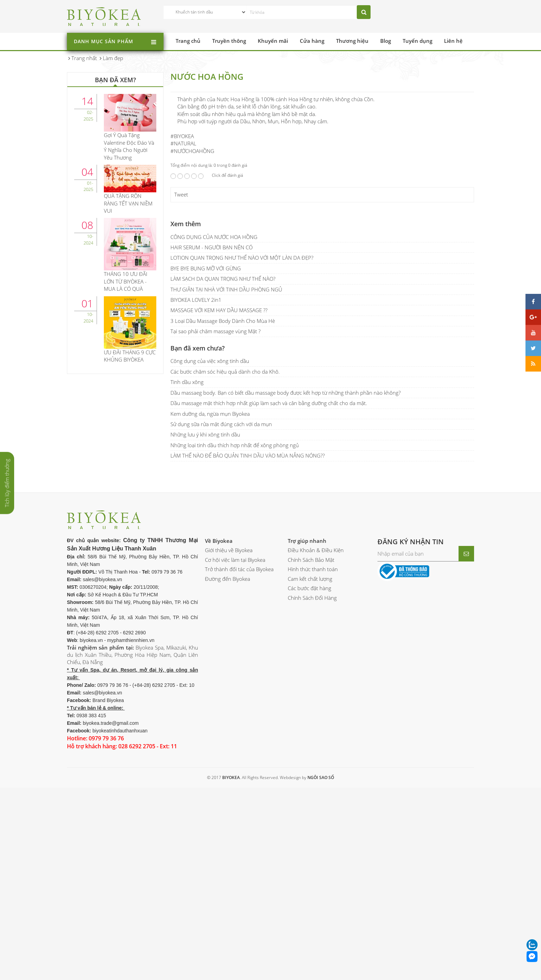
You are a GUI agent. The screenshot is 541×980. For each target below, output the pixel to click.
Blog (386, 41)
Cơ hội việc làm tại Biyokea (235, 759)
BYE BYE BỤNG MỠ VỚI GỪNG (206, 468)
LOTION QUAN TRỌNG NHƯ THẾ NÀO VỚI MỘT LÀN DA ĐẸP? (242, 458)
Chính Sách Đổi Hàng (312, 797)
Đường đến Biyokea (228, 778)
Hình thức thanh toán (313, 769)
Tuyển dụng (417, 41)
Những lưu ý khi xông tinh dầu (205, 634)
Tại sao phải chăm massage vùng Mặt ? (215, 531)
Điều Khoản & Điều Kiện (316, 750)
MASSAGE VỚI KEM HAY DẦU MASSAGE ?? (219, 510)
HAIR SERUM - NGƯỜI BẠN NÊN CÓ (212, 447)
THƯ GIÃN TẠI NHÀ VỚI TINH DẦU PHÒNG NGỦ (226, 489)
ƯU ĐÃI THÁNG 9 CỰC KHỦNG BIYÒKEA (130, 356)
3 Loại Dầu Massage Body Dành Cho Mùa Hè (223, 520)
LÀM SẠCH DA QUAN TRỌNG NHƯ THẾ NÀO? (223, 479)
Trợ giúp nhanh (307, 741)
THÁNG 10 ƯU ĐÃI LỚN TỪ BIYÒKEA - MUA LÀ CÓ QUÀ (126, 281)
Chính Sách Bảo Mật (311, 759)
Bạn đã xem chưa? (198, 548)
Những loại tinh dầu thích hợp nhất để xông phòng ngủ (235, 645)
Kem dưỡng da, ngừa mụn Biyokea (210, 613)
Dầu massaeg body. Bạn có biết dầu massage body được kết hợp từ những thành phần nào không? (286, 592)
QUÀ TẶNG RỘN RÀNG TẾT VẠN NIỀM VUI (128, 203)
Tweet (181, 394)
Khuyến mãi (273, 41)
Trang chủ (188, 41)
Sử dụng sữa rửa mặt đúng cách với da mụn (221, 624)
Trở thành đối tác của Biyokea (239, 769)
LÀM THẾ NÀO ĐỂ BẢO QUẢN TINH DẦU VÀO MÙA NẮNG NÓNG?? (248, 655)
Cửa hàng (312, 41)
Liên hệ (453, 41)
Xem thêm (186, 423)
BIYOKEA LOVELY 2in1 (196, 500)
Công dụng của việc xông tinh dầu (210, 561)
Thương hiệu (352, 41)
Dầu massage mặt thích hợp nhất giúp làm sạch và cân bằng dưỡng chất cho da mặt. (269, 603)
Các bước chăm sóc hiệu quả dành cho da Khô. (225, 571)
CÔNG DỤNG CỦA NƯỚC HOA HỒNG (214, 436)
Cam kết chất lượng (310, 778)
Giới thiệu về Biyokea (229, 750)
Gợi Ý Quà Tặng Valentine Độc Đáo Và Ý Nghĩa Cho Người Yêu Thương (129, 146)
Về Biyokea (219, 741)
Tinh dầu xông (187, 582)
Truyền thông (229, 41)
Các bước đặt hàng (309, 788)
